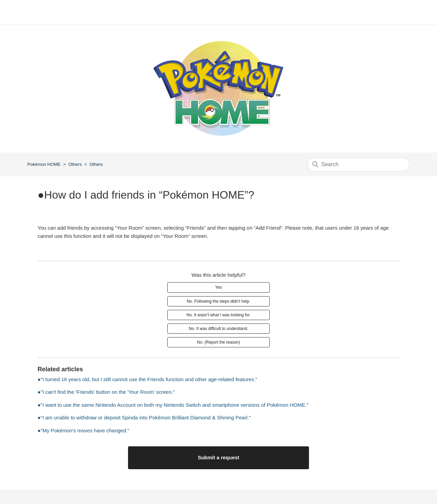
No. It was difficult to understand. (218, 329)
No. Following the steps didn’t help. (218, 301)
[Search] (358, 164)
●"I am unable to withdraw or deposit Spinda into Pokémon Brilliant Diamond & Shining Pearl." (144, 417)
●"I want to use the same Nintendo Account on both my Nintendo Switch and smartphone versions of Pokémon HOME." (173, 405)
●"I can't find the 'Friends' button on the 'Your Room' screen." (106, 392)
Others (75, 164)
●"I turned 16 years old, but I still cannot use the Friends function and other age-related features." (147, 379)
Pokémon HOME (44, 164)
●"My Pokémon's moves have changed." (83, 430)
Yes (218, 287)
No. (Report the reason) (218, 342)
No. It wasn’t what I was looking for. (218, 315)
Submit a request (218, 457)
